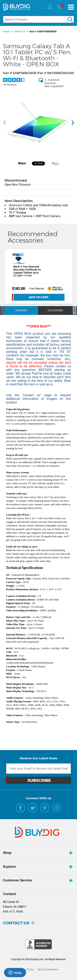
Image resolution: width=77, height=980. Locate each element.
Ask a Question (54, 86)
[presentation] (4, 123)
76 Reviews (10, 85)
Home (6, 32)
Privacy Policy (26, 970)
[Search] (38, 19)
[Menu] (71, 7)
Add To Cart (39, 297)
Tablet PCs (19, 32)
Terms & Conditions (48, 970)
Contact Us (16, 923)
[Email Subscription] (38, 769)
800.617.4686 (13, 912)
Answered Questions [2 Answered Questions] (52, 81)
